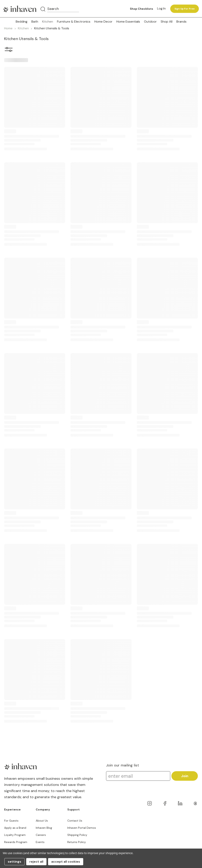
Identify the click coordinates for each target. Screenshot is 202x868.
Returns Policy (77, 842)
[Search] (43, 9)
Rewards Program (16, 842)
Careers (41, 835)
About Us (42, 821)
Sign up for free (185, 9)
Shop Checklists (142, 9)
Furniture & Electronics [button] (74, 22)
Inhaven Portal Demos (82, 828)
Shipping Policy (77, 835)
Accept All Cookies (66, 862)
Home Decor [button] (103, 22)
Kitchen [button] (48, 22)
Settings (14, 862)
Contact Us (75, 821)
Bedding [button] (22, 22)
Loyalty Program (15, 835)
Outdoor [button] (150, 22)
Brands (181, 22)
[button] (9, 50)
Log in (161, 8)
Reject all (36, 862)
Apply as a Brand (15, 828)
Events (40, 842)
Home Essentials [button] (128, 22)
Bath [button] (35, 22)
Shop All (167, 22)
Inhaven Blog (44, 828)
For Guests (11, 821)
